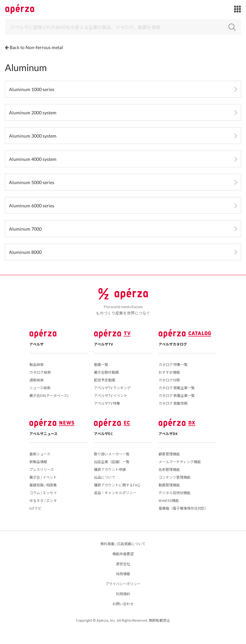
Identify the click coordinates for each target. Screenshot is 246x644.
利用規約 (123, 594)
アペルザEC (103, 433)
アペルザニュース (43, 433)
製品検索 (36, 364)
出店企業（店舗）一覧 (112, 462)
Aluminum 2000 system (33, 113)
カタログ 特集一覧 (173, 364)
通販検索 (36, 380)
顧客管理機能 (169, 454)
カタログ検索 (40, 372)
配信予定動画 (105, 380)
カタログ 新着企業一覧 (177, 395)
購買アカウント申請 (110, 469)
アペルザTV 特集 (107, 403)
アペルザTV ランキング (112, 388)
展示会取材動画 (106, 372)
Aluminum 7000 (25, 229)
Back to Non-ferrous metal (36, 47)
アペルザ (36, 344)
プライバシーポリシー (123, 584)
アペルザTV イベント (111, 395)
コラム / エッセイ (43, 493)
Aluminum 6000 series (32, 206)
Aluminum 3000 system (33, 136)
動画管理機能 (169, 485)
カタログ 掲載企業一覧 (177, 388)
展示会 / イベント (43, 477)
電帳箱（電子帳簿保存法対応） (183, 508)
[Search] (123, 27)
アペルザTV (103, 344)
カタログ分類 (169, 380)
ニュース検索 (40, 388)
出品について (105, 477)
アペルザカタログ (173, 344)
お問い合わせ (123, 604)
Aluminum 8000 (25, 252)
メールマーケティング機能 (180, 462)
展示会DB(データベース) (49, 395)
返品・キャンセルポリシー (115, 493)
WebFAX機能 (169, 500)
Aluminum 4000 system (33, 159)
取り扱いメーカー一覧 (112, 454)
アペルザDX (168, 433)
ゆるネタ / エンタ (43, 500)
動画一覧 (101, 364)
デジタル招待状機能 (174, 493)
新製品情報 (38, 462)
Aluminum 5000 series (32, 182)
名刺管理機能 (169, 469)
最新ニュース (40, 454)
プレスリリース (42, 469)
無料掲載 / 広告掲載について (123, 544)
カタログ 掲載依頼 (173, 403)
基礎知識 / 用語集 (43, 485)
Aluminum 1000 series (32, 89)
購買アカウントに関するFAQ (117, 485)
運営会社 (123, 564)
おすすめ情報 (169, 372)
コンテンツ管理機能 (174, 477)
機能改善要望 (123, 554)
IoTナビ (36, 508)
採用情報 (123, 574)
